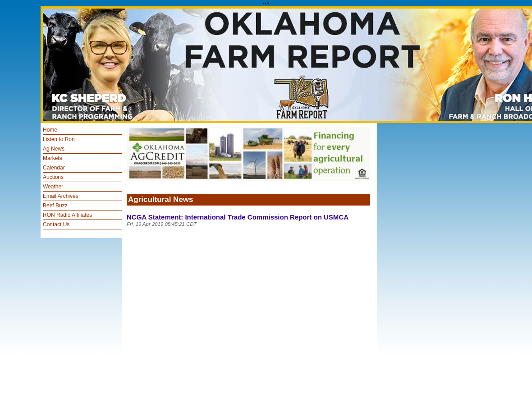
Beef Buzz (55, 206)
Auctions (53, 177)
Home (50, 130)
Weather (53, 187)
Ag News (54, 149)
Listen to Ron (59, 139)
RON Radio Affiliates (67, 215)
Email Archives (61, 196)
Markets (53, 158)
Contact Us (56, 224)
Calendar (54, 168)
